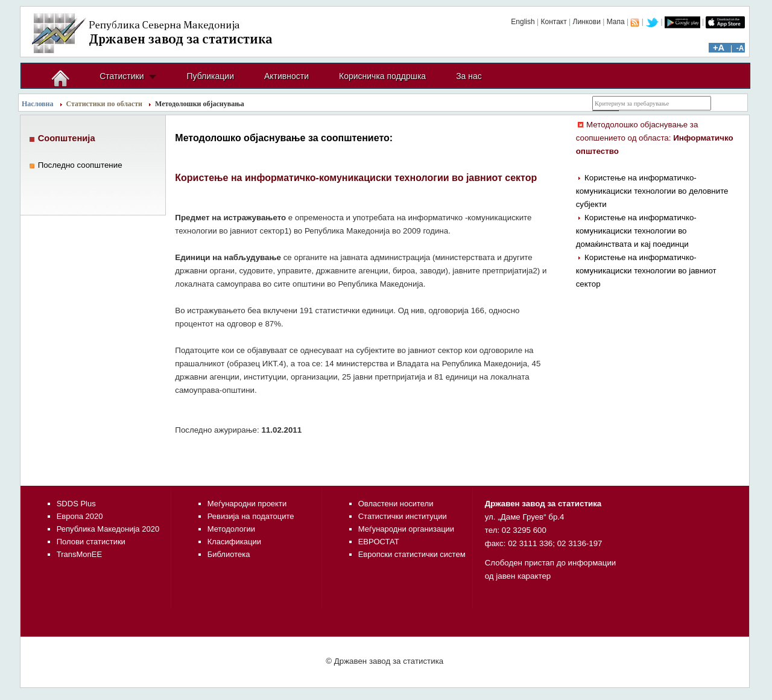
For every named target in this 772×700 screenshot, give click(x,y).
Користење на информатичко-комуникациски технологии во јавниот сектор (646, 271)
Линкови (587, 22)
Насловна (38, 104)
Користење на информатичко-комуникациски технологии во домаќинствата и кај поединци (636, 231)
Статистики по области (105, 104)
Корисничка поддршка (382, 76)
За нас (469, 76)
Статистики (122, 76)
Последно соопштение (80, 165)
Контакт (553, 22)
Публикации (210, 76)
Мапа (616, 22)
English (523, 22)
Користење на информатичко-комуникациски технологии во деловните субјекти (652, 191)
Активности (286, 76)
